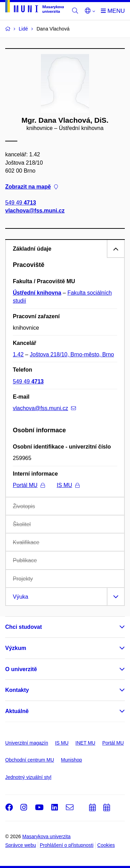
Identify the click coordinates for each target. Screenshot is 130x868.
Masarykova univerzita (46, 836)
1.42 (18, 354)
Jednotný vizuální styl (28, 777)
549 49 (21, 203)
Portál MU (29, 485)
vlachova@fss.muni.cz (35, 211)
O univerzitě (21, 669)
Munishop (72, 760)
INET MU (85, 743)
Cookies (106, 845)
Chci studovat (24, 627)
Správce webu (21, 845)
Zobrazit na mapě (32, 187)
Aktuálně (17, 711)
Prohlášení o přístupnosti (67, 845)
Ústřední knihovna (37, 293)
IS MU (68, 485)
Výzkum (16, 648)
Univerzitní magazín (27, 743)
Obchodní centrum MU (30, 760)
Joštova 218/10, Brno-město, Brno (72, 354)
